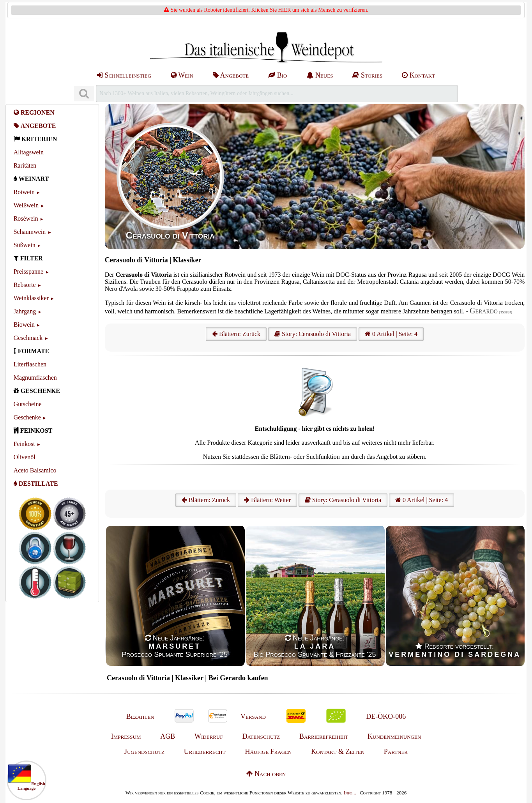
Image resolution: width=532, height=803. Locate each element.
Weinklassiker (31, 298)
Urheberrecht (205, 752)
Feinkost (24, 444)
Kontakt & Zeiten (338, 752)
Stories (367, 75)
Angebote (231, 75)
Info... (350, 793)
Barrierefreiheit (324, 736)
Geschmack (28, 338)
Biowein (24, 325)
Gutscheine (28, 404)
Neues (320, 75)
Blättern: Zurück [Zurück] (206, 500)
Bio (277, 75)
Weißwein (26, 205)
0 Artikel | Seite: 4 (391, 334)
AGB (168, 736)
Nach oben (266, 774)
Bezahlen (140, 716)
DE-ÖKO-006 (386, 716)
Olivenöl (25, 457)
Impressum (126, 736)
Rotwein (24, 192)
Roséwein (26, 218)
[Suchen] (84, 94)
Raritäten (25, 165)
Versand (253, 716)
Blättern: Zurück (236, 334)
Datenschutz (261, 736)
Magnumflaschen (35, 378)
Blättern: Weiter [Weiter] (267, 500)
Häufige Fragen (268, 752)
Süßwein (25, 245)
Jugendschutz (144, 752)
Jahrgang (25, 311)
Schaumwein (30, 232)
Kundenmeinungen (394, 736)
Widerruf (209, 736)
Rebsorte (25, 285)
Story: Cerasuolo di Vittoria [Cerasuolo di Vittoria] (313, 334)
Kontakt (418, 75)
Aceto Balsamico (35, 470)
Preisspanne (28, 271)
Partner (396, 752)
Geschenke (27, 417)
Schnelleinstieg (124, 75)
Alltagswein (29, 152)
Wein (182, 75)
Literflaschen (30, 364)
